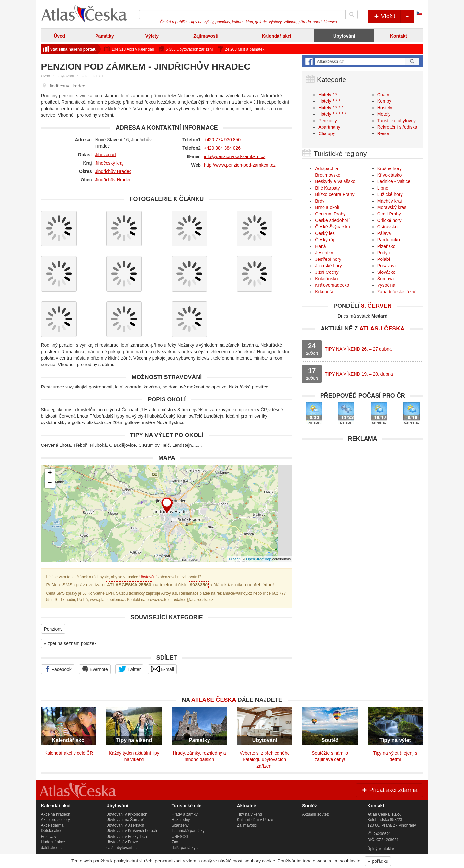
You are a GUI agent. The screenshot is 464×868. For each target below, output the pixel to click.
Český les (325, 233)
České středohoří (332, 220)
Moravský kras (392, 207)
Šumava (385, 279)
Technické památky (188, 831)
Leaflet (234, 559)
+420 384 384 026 (222, 148)
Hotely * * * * (331, 108)
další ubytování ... (121, 848)
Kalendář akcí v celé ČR (69, 753)
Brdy (320, 201)
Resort (384, 133)
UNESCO (180, 837)
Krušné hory (389, 168)
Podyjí (384, 253)
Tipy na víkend (249, 814)
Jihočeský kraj (109, 163)
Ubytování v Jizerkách (125, 825)
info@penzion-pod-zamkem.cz (235, 156)
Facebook (58, 669)
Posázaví (387, 266)
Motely (384, 114)
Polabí (384, 259)
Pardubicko (389, 240)
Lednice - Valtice (394, 181)
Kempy (384, 101)
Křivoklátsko (389, 175)
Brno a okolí (327, 207)
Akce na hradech (56, 814)
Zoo (175, 842)
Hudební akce (53, 842)
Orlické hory (389, 220)
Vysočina (386, 285)
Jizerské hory (328, 266)
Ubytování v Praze (122, 842)
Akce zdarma (52, 825)
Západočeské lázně (397, 292)
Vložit (394, 17)
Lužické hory (390, 194)
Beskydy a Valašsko (335, 181)
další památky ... (186, 848)
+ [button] (50, 473)
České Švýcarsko (333, 227)
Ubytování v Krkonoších (127, 814)
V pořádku (378, 861)
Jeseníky (324, 253)
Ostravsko (387, 227)
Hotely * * (328, 95)
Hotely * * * (329, 101)
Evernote (95, 669)
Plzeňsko (386, 246)
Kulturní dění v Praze (255, 820)
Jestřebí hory (328, 259)
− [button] (50, 483)
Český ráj (324, 240)
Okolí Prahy (389, 214)
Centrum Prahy (330, 214)
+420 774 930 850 (222, 140)
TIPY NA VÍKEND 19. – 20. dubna (359, 374)
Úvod (59, 36)
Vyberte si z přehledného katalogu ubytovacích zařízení (265, 759)
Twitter (130, 669)
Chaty (383, 95)
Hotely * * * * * (332, 114)
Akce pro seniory (56, 820)
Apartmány (329, 127)
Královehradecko (332, 285)
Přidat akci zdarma (389, 790)
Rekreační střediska (397, 127)
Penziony (53, 629)
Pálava (384, 233)
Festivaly (49, 837)
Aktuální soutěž (315, 814)
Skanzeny (180, 825)
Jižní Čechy (327, 272)
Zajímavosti (206, 36)
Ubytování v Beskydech (126, 837)
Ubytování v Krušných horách (132, 831)
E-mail (162, 669)
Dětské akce (52, 831)
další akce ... (52, 848)
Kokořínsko (326, 279)
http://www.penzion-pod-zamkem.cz (240, 165)
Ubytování (344, 36)
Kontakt (399, 36)
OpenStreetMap (259, 559)
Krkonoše (325, 292)
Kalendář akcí (277, 36)
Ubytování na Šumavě (125, 820)
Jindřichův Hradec (113, 171)
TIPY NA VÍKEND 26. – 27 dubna (358, 349)
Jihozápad (106, 155)
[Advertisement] (362, 491)
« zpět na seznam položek (70, 643)
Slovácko (386, 272)
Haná (320, 246)
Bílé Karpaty (327, 188)
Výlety (152, 36)
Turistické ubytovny (396, 121)
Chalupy (327, 133)
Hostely (385, 108)
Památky (105, 36)
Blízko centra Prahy (335, 194)
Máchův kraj (389, 201)
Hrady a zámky (185, 814)
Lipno (383, 188)
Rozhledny (181, 820)
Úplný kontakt (379, 849)
